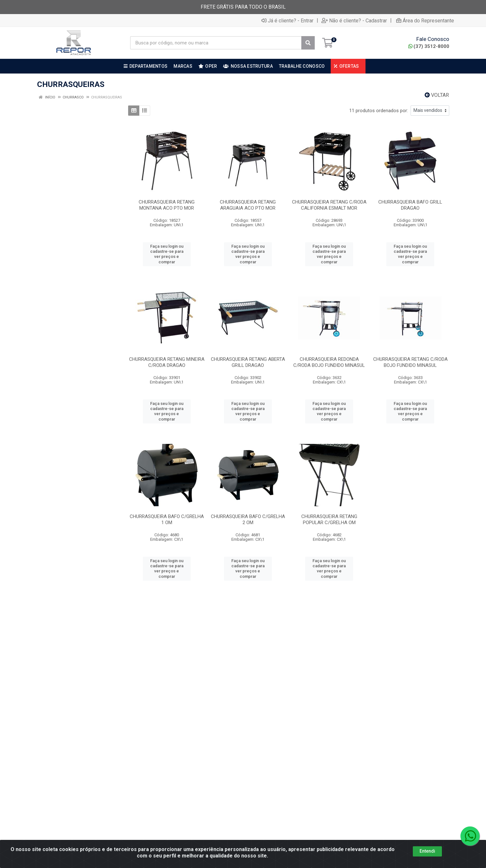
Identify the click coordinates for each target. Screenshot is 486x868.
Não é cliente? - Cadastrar (354, 20)
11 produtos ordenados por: (379, 111)
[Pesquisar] (308, 43)
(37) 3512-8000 (429, 46)
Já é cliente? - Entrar (287, 20)
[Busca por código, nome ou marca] (216, 43)
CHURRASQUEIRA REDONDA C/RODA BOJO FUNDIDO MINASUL (329, 362)
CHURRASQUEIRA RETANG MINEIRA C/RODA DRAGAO (167, 362)
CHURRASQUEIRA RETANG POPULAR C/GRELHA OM (329, 519)
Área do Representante (425, 20)
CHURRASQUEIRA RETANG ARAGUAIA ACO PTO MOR (248, 205)
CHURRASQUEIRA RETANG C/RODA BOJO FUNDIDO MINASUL (410, 362)
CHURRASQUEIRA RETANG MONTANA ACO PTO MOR (167, 205)
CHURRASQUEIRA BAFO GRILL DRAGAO (410, 205)
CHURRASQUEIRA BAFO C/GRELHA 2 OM (248, 519)
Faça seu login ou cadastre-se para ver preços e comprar (167, 254)
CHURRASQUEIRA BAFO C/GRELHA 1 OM (167, 519)
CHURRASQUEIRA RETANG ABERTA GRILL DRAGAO (248, 362)
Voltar (437, 95)
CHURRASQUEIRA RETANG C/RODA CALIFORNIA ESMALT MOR (329, 205)
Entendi (427, 862)
